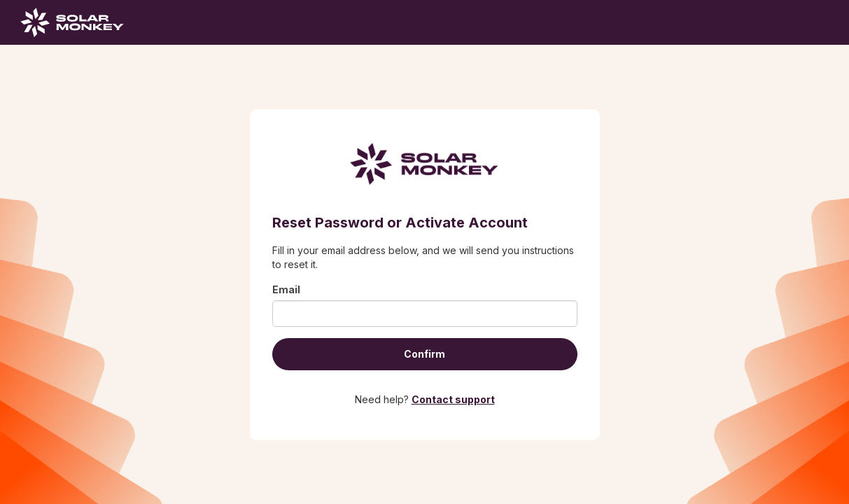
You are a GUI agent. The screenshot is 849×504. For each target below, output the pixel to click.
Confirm (424, 354)
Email (286, 289)
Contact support (453, 399)
